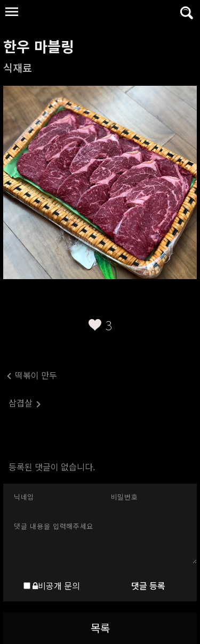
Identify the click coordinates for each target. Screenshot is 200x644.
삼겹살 (25, 403)
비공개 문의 (56, 585)
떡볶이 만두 (30, 376)
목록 (100, 628)
